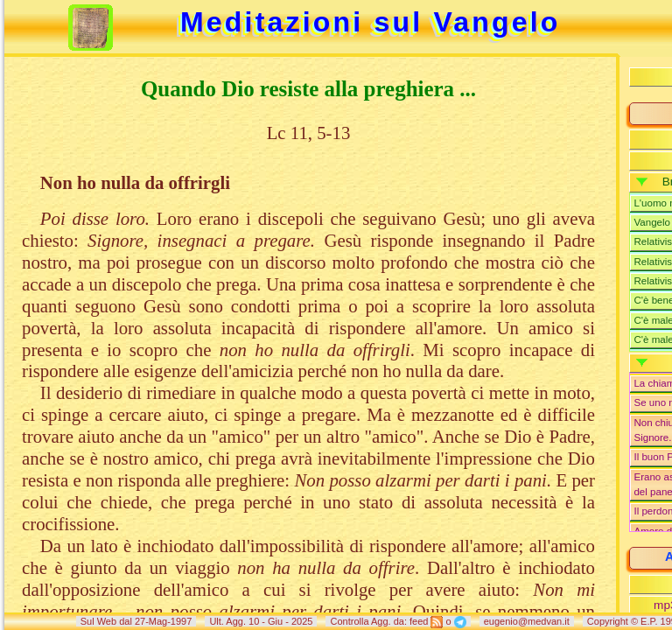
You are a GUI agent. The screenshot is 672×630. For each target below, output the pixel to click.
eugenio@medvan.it (527, 621)
